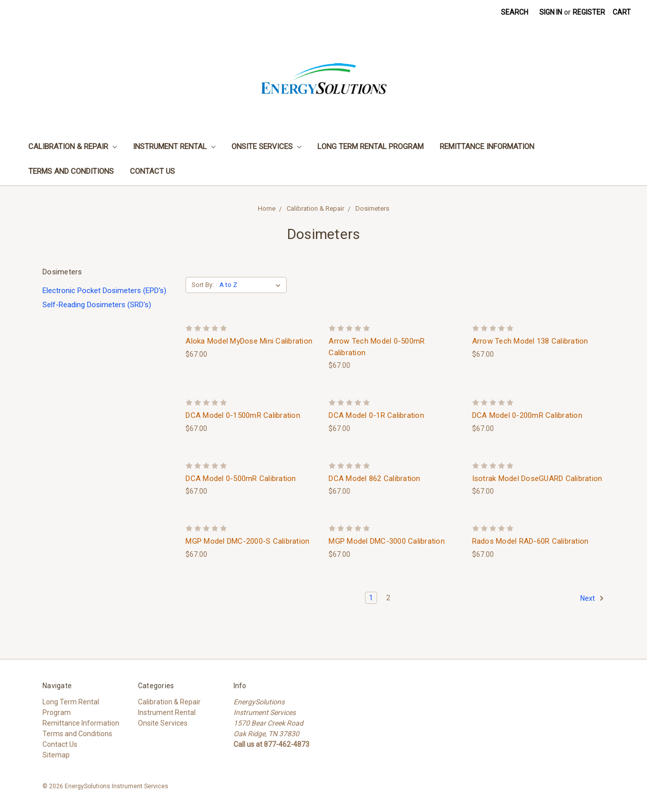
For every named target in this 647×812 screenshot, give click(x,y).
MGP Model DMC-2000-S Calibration (247, 541)
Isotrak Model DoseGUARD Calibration (537, 479)
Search (515, 12)
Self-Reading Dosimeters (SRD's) (97, 305)
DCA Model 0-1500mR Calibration (243, 415)
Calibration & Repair (73, 147)
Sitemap (56, 755)
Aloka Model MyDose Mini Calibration (249, 341)
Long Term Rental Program (371, 147)
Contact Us (152, 171)
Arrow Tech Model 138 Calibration (530, 341)
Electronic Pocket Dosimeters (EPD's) (104, 291)
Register (589, 12)
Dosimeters (372, 208)
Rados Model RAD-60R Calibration (530, 541)
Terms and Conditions (71, 171)
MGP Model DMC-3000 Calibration (387, 541)
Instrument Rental (174, 147)
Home (267, 208)
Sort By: (203, 285)
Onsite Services (266, 147)
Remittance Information (487, 147)
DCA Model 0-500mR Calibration (241, 479)
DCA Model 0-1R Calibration (376, 415)
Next (592, 598)
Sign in (551, 12)
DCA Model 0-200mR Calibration (527, 415)
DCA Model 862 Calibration (374, 479)
